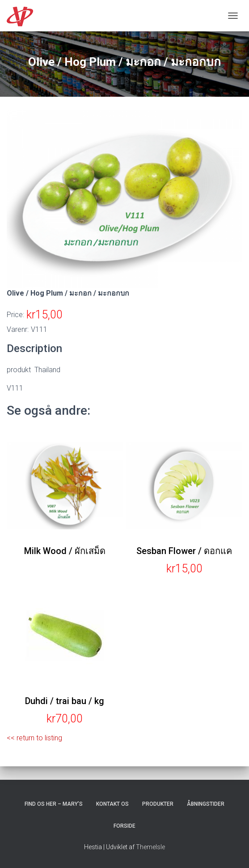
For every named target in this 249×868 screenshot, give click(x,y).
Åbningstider (206, 804)
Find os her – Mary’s (54, 804)
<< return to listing (34, 738)
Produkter (158, 804)
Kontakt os (112, 804)
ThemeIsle (150, 847)
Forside (124, 826)
